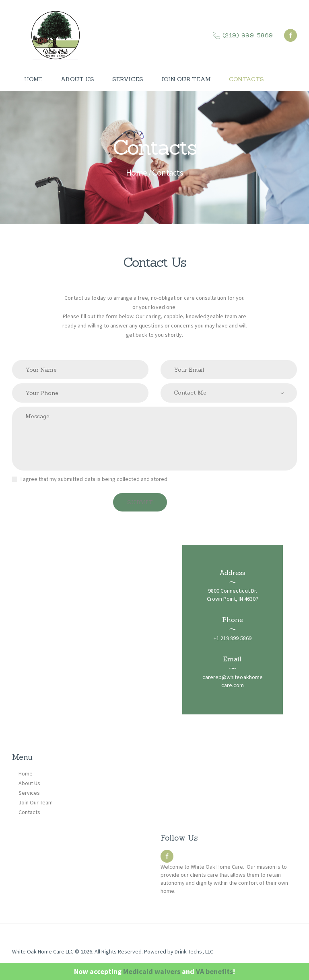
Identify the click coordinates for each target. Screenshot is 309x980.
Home (137, 173)
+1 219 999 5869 (232, 638)
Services (29, 793)
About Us (29, 783)
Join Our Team (36, 802)
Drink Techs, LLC (194, 951)
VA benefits (214, 971)
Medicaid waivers (151, 971)
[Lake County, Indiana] (154, 630)
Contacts (29, 812)
